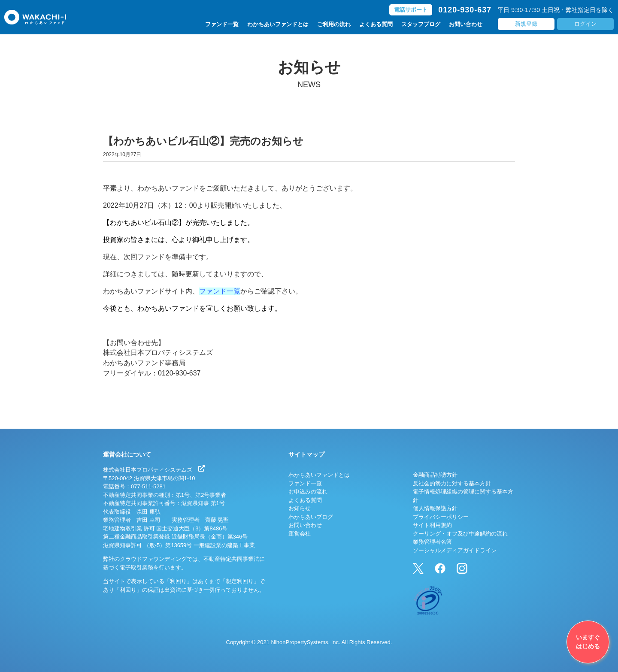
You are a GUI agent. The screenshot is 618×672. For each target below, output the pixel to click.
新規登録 (526, 24)
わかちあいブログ (311, 517)
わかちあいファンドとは (278, 24)
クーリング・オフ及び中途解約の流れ (460, 534)
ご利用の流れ (334, 24)
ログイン (585, 24)
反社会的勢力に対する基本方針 (452, 483)
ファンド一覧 (222, 24)
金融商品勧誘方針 (435, 475)
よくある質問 (376, 24)
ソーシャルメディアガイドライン (455, 550)
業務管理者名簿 (432, 542)
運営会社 (300, 534)
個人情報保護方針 (435, 508)
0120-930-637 (465, 10)
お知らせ (300, 508)
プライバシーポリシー (441, 517)
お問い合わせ (466, 24)
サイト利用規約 (432, 525)
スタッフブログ (421, 24)
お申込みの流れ (308, 492)
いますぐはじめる (588, 642)
